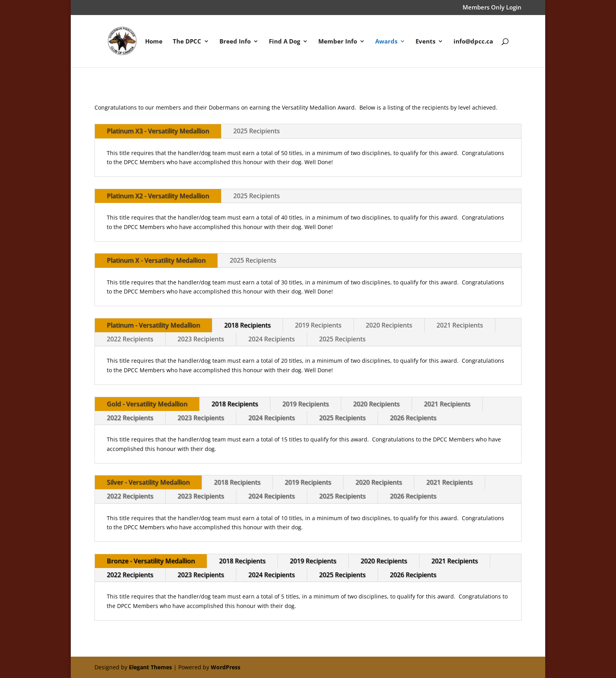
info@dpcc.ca (473, 42)
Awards (386, 42)
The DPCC (187, 42)
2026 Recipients (413, 418)
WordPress (226, 667)
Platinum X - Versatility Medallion (156, 260)
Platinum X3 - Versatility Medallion (158, 131)
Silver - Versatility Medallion (148, 482)
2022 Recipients (130, 339)
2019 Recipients (318, 325)
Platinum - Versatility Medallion (153, 325)
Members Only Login (492, 8)
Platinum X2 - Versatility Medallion (158, 196)
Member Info (338, 42)
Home (154, 42)
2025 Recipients (257, 131)
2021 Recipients (460, 325)
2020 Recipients (389, 325)
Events (425, 42)
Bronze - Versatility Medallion (151, 561)
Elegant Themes (150, 667)
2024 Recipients (272, 339)
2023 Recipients (201, 339)
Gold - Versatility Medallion (147, 404)
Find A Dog (284, 42)
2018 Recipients (248, 325)
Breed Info (235, 42)
